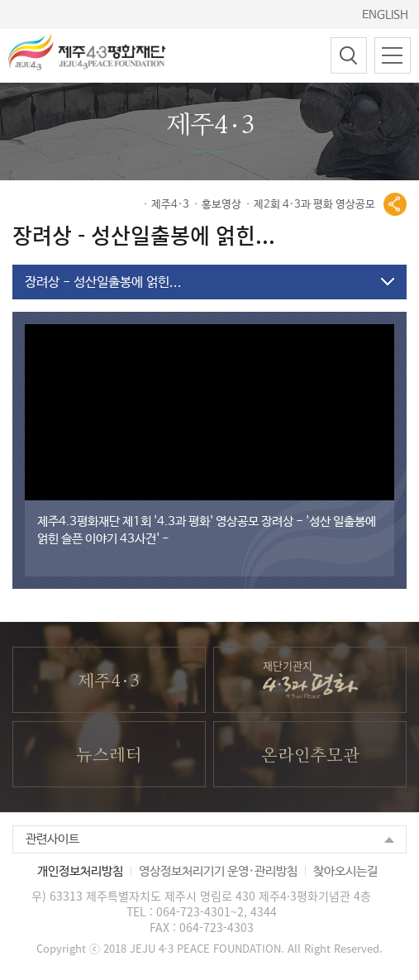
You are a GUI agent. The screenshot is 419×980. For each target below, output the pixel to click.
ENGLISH (385, 15)
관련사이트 (52, 846)
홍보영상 (221, 206)
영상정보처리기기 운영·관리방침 (218, 879)
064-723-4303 (217, 935)
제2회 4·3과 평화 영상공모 (314, 206)
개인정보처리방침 (80, 879)
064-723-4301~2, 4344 (217, 919)
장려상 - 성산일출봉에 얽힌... (103, 284)
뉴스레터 (109, 763)
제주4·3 (170, 206)
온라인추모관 (310, 763)
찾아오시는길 (345, 879)
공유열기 (395, 206)
